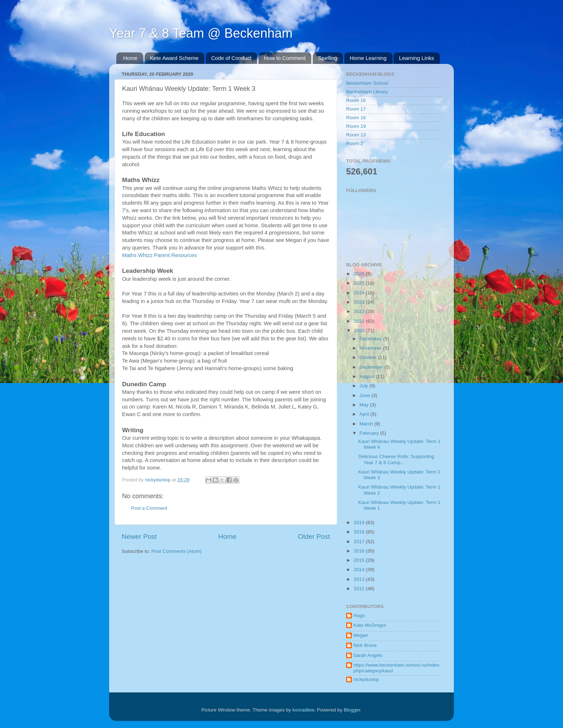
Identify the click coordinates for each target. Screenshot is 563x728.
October (369, 357)
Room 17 (356, 109)
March (367, 424)
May (365, 405)
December (371, 339)
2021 (360, 321)
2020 (360, 330)
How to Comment (285, 58)
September (372, 367)
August (368, 376)
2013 (360, 579)
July (364, 386)
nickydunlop (366, 679)
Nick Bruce (365, 645)
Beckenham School (367, 83)
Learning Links (417, 58)
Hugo (359, 615)
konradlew (303, 710)
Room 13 (356, 135)
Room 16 (356, 100)
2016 (360, 551)
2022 (360, 311)
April (365, 414)
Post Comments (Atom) (177, 551)
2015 (360, 560)
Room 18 (356, 118)
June (365, 395)
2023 (360, 302)
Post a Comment (149, 508)
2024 (360, 293)
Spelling (328, 58)
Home (130, 58)
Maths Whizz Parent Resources (159, 255)
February (370, 433)
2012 (360, 589)
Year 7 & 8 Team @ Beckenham (201, 33)
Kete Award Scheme (175, 58)
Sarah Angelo (368, 655)
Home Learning (368, 58)
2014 (360, 570)
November (371, 348)
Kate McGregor (370, 625)
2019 (360, 522)
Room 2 (355, 143)
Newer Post (139, 536)
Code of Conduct (231, 58)
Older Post (314, 536)
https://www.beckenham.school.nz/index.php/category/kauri (397, 668)
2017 (360, 542)
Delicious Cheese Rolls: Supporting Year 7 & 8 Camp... (396, 459)
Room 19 (356, 126)
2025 (360, 283)
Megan (361, 635)
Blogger (352, 710)
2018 (360, 532)
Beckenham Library (367, 92)
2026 (360, 274)
